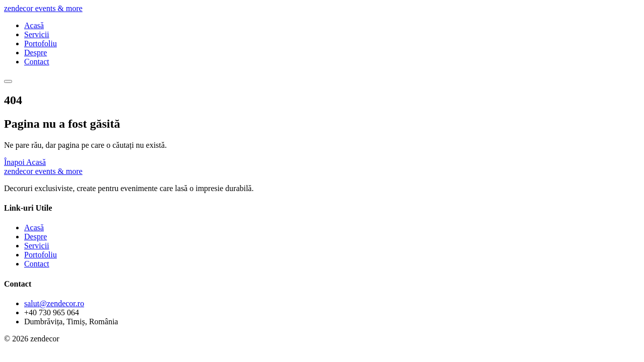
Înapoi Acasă (25, 162)
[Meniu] (8, 81)
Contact (37, 62)
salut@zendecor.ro (54, 303)
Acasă (34, 25)
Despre (35, 53)
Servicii (37, 34)
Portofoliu (41, 43)
